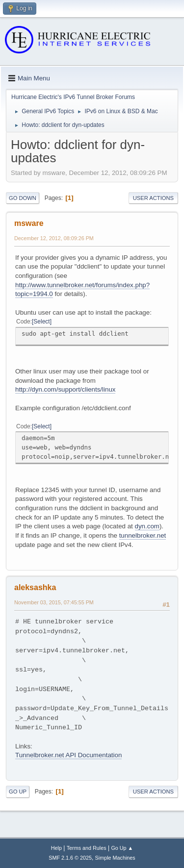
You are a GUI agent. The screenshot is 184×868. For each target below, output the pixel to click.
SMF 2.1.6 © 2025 (70, 858)
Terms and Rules (87, 848)
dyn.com (147, 526)
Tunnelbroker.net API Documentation (68, 755)
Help (56, 848)
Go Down (23, 198)
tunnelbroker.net (143, 535)
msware (29, 223)
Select (41, 322)
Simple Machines (115, 858)
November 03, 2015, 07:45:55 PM (54, 602)
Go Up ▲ (122, 848)
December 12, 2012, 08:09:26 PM (54, 238)
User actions (153, 198)
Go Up (18, 792)
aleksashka (35, 587)
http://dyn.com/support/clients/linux (65, 389)
